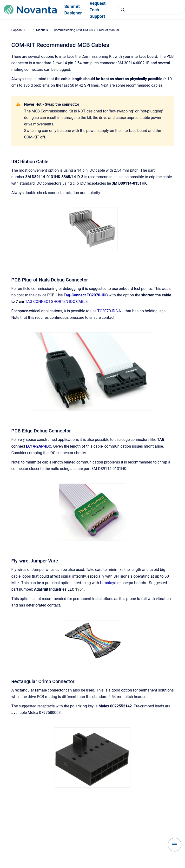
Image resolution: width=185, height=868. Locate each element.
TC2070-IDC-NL (110, 311)
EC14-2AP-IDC (39, 446)
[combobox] (151, 10)
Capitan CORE (21, 30)
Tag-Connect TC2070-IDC (86, 295)
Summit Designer (73, 10)
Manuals (42, 30)
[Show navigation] (175, 845)
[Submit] (123, 10)
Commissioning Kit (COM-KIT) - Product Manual (86, 30)
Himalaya (108, 583)
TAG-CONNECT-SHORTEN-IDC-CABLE (56, 302)
